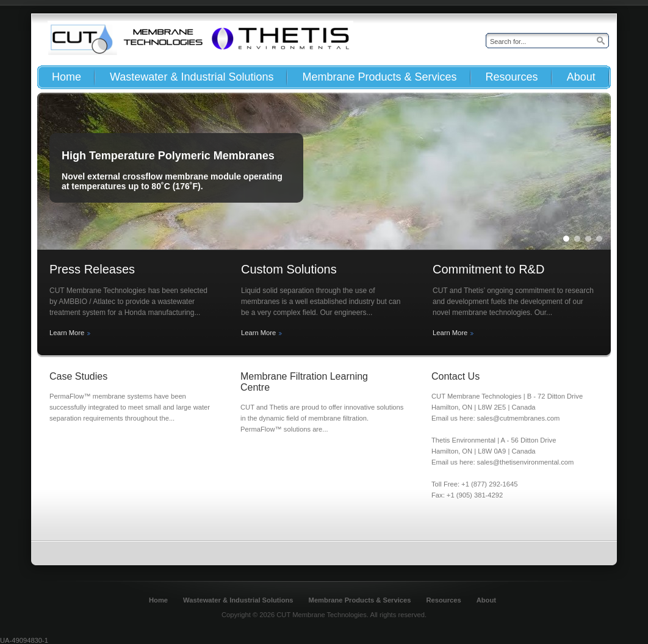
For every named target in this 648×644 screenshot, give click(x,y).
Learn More (67, 333)
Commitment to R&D (488, 269)
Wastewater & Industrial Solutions (238, 600)
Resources (443, 600)
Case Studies (78, 376)
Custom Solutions (289, 269)
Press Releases (92, 269)
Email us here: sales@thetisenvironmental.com (502, 462)
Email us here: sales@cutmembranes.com (495, 418)
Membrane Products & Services (360, 600)
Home (158, 600)
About (486, 600)
